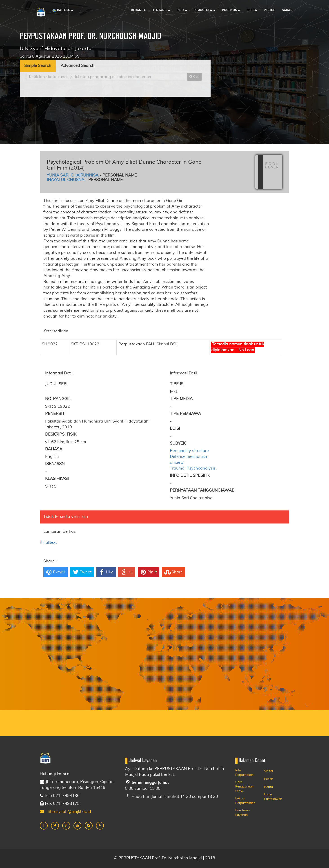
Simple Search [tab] (38, 46)
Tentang (161, 10)
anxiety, (177, 463)
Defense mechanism (189, 457)
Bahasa (63, 11)
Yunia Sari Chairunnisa (73, 175)
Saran (287, 10)
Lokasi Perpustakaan (245, 801)
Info (182, 10)
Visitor (270, 10)
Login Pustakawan (273, 797)
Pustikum (231, 10)
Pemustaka (205, 10)
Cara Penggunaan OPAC (244, 787)
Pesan (269, 779)
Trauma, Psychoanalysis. (193, 468)
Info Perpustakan (244, 773)
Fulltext (50, 543)
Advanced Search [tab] (78, 46)
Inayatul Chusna (66, 180)
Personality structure (189, 451)
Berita (252, 10)
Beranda (138, 10)
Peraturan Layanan (242, 813)
